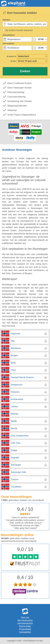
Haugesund (16, 385)
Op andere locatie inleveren (19, 30)
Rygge (14, 450)
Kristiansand (17, 399)
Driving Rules (25, 626)
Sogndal (15, 458)
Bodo (13, 363)
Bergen (14, 355)
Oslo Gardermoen (20, 436)
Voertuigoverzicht (25, 623)
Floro (13, 370)
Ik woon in (11, 56)
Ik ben (13, 61)
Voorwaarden (25, 632)
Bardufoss (16, 348)
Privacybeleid (25, 629)
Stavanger (16, 465)
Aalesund (15, 334)
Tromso (14, 479)
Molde (14, 421)
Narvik (14, 428)
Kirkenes (15, 392)
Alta (13, 341)
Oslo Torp (15, 443)
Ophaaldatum (9, 35)
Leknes (14, 407)
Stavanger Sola (18, 472)
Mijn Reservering (25, 620)
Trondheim (16, 487)
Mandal (14, 414)
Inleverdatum (8, 43)
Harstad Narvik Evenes (22, 377)
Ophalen (6, 20)
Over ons (25, 617)
